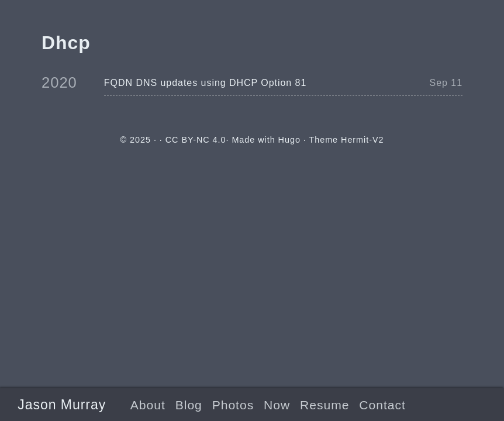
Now (277, 405)
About (148, 405)
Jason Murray (62, 405)
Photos (233, 405)
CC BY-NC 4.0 (196, 140)
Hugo (289, 140)
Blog (189, 405)
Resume (325, 405)
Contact (382, 405)
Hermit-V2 (362, 140)
